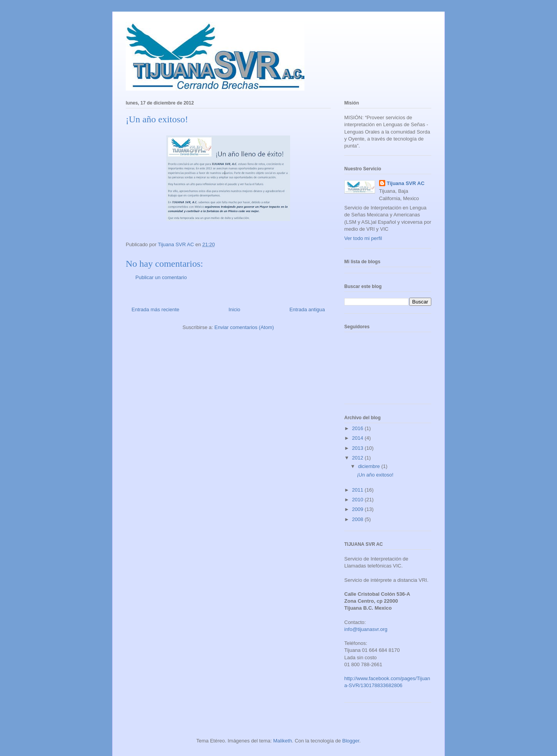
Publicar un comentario (161, 277)
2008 (358, 519)
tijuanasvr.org (372, 629)
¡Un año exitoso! (375, 475)
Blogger (351, 741)
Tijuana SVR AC (406, 183)
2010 (358, 500)
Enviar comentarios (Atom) (244, 327)
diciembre (370, 466)
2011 (358, 490)
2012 (358, 458)
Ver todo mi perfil (363, 238)
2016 (358, 428)
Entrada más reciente (155, 309)
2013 (358, 448)
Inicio (234, 309)
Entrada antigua (307, 309)
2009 (358, 509)
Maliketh (282, 741)
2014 (358, 438)
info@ (351, 629)
